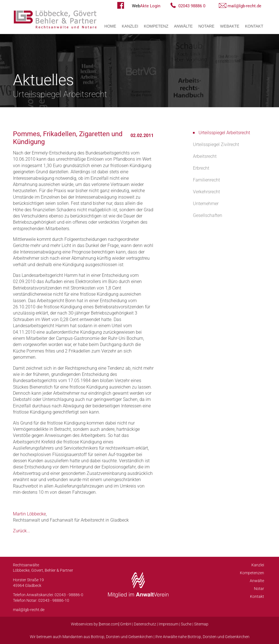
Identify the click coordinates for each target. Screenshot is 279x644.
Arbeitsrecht (205, 156)
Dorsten (113, 637)
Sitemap (201, 624)
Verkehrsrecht (206, 192)
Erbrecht (201, 168)
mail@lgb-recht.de (244, 6)
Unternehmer (206, 204)
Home (110, 26)
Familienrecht (206, 180)
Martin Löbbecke (29, 514)
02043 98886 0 (192, 6)
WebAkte (229, 26)
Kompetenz (156, 26)
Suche (186, 624)
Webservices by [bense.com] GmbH (101, 624)
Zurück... (22, 531)
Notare (206, 26)
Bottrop (98, 637)
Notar (259, 589)
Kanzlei (130, 26)
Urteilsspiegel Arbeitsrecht (224, 133)
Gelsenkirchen (140, 637)
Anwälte (184, 26)
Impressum (168, 624)
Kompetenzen (252, 573)
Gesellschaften (208, 215)
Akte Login (146, 6)
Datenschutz (145, 624)
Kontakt (254, 26)
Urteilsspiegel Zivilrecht (216, 144)
